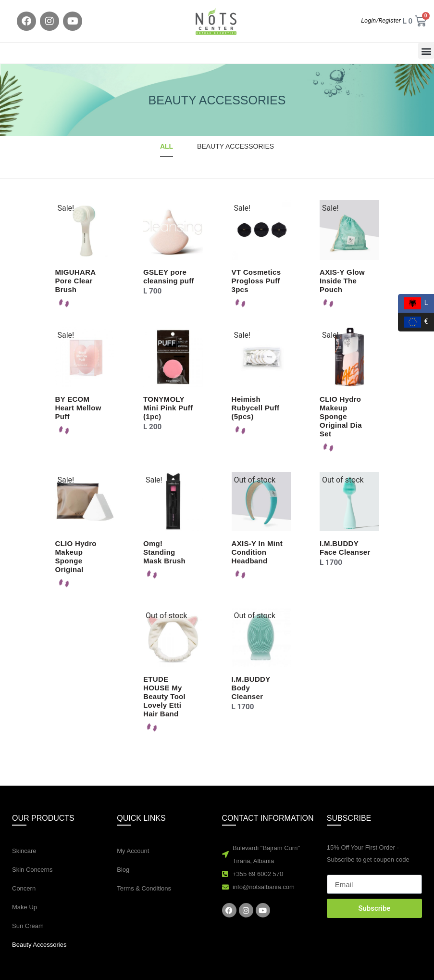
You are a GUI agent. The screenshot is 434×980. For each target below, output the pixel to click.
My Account (133, 851)
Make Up (25, 907)
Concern (24, 888)
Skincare (24, 851)
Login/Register (381, 20)
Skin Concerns (32, 870)
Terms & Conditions (144, 888)
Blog (123, 870)
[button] (426, 51)
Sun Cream (28, 926)
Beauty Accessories (39, 945)
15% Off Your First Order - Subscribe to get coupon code (368, 853)
